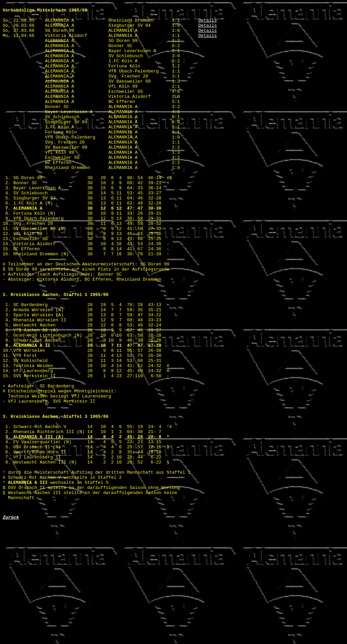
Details (208, 24)
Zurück (11, 620)
